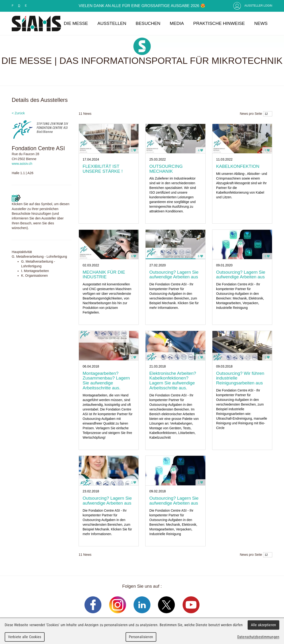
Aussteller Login (258, 6)
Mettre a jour (16, 198)
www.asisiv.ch (22, 164)
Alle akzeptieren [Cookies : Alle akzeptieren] (264, 625)
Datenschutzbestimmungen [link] (258, 637)
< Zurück (18, 113)
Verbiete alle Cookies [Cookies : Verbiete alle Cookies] (25, 637)
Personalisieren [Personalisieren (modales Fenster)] (141, 637)
